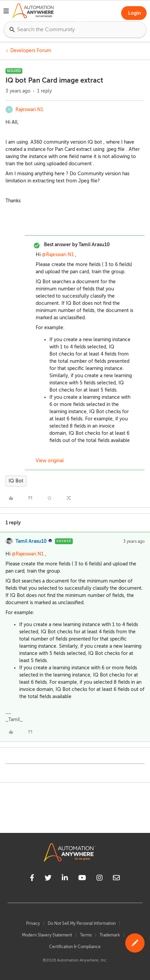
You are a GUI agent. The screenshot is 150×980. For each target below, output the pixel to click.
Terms (86, 935)
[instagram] (100, 879)
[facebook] (32, 879)
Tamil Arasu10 (31, 541)
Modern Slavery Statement (47, 935)
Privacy (33, 923)
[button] (6, 12)
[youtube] (82, 879)
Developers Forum (31, 51)
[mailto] (116, 879)
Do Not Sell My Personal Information (82, 923)
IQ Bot (16, 481)
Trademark (110, 935)
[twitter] (48, 879)
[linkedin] (65, 879)
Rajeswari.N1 (29, 110)
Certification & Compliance (75, 947)
